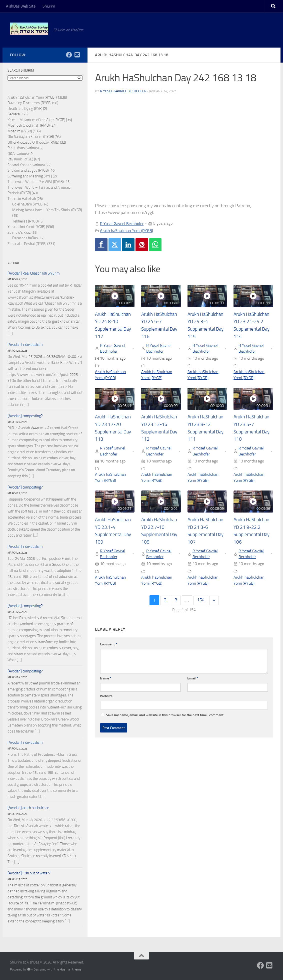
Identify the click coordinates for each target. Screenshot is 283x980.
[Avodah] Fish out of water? (29, 873)
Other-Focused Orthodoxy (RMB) (33, 142)
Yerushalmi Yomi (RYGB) (26, 227)
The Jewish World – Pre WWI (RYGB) (36, 182)
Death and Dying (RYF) (25, 109)
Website (106, 697)
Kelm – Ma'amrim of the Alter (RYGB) (36, 120)
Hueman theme (71, 969)
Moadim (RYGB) (20, 131)
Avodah (14, 263)
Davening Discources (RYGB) (29, 103)
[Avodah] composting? (25, 416)
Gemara (14, 114)
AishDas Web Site (21, 6)
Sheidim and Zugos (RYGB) (28, 170)
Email (193, 679)
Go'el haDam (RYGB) (28, 204)
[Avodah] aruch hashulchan (28, 808)
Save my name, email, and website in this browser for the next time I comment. (165, 716)
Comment (108, 645)
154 (201, 601)
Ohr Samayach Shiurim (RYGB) (31, 137)
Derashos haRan (25, 238)
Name (106, 679)
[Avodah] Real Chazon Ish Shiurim (34, 273)
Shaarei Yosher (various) (26, 165)
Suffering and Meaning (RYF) (30, 176)
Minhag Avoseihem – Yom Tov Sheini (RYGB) (47, 210)
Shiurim (49, 6)
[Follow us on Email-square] (77, 55)
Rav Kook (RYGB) (20, 159)
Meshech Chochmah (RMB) (29, 125)
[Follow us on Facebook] (69, 55)
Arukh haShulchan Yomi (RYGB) (126, 231)
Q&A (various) (18, 154)
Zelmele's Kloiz (19, 232)
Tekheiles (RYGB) (25, 221)
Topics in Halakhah (22, 199)
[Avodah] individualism (25, 345)
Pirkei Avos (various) (23, 148)
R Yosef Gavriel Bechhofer (123, 91)
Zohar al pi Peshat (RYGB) (27, 244)
